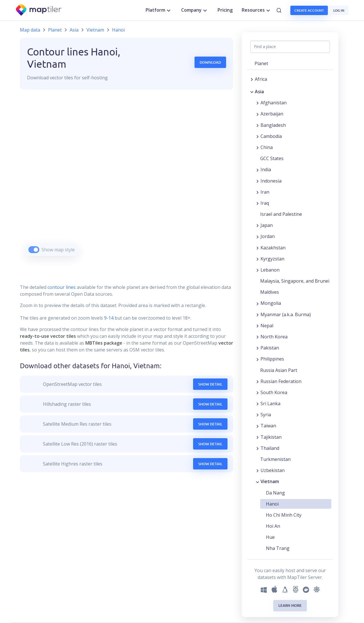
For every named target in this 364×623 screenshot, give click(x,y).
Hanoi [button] (272, 504)
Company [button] (195, 10)
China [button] (267, 147)
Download (210, 62)
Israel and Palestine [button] (281, 214)
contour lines (62, 287)
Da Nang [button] (275, 493)
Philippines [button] (272, 359)
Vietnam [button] (270, 481)
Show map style (58, 250)
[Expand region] (252, 79)
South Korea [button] (274, 392)
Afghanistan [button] (274, 103)
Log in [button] (339, 10)
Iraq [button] (265, 203)
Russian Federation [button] (281, 381)
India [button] (266, 169)
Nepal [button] (267, 326)
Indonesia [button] (271, 181)
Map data (30, 30)
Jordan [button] (268, 236)
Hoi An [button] (273, 526)
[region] (127, 180)
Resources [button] (257, 10)
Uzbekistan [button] (273, 470)
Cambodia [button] (271, 136)
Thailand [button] (270, 448)
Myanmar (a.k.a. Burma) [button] (286, 314)
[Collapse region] (252, 92)
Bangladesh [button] (273, 125)
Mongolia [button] (271, 303)
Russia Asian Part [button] (279, 370)
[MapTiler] (39, 10)
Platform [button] (159, 10)
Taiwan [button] (268, 426)
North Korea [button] (274, 337)
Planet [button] (261, 63)
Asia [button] (259, 92)
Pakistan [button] (270, 348)
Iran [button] (265, 192)
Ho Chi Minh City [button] (284, 515)
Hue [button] (270, 537)
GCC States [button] (272, 158)
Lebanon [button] (270, 270)
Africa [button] (261, 79)
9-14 (108, 318)
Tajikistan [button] (271, 437)
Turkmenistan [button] (275, 459)
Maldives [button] (270, 292)
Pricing (225, 10)
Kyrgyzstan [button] (272, 259)
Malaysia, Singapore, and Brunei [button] (295, 281)
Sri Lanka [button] (270, 403)
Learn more (290, 605)
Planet (55, 30)
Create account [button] (309, 10)
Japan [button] (267, 225)
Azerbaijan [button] (272, 114)
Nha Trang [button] (278, 548)
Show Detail (210, 384)
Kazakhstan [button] (273, 248)
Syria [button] (266, 415)
